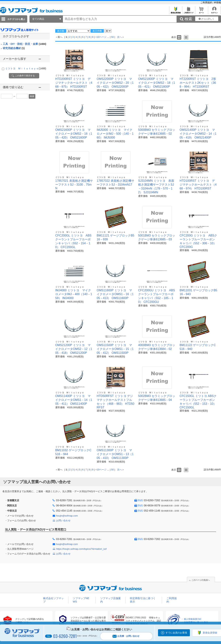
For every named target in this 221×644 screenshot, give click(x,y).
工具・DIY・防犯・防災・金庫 (24, 44)
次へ (120, 37)
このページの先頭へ (201, 580)
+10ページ (101, 37)
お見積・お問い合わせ (126, 636)
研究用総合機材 (14, 48)
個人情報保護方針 (193, 619)
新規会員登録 (176, 12)
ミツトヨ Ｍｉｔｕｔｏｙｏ (26, 68)
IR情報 (217, 2)
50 (113, 37)
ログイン (214, 12)
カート (201, 12)
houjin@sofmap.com (67, 516)
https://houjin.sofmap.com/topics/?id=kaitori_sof (81, 549)
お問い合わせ (63, 520)
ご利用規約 (207, 2)
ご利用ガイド (188, 12)
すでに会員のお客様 (176, 633)
